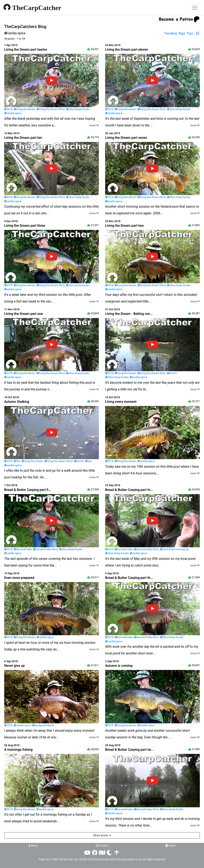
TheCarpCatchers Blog (25, 27)
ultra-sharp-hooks (78, 109)
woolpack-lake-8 (43, 725)
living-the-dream (25, 109)
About (33, 845)
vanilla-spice (13, 113)
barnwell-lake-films (45, 549)
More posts (102, 835)
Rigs (182, 33)
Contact (102, 845)
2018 (8, 109)
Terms (171, 845)
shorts (172, 373)
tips (88, 461)
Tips (190, 33)
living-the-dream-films (51, 109)
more (94, 125)
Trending (170, 33)
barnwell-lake (23, 549)
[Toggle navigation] (195, 8)
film (17, 461)
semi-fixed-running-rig (174, 549)
